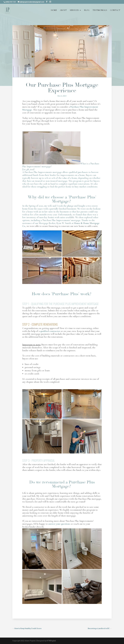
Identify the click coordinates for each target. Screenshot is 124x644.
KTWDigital (51, 641)
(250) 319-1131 (11, 2)
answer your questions (59, 524)
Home (54, 10)
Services (74, 10)
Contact (115, 10)
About (63, 10)
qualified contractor (50, 331)
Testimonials (100, 10)
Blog (87, 10)
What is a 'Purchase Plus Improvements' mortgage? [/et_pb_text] (62, 183)
